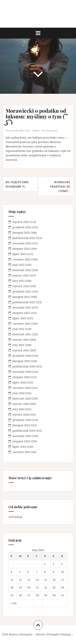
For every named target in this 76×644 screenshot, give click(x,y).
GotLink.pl (15, 517)
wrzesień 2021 (22, 307)
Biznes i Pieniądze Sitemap (53, 634)
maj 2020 (18, 393)
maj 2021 (18, 329)
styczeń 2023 (21, 222)
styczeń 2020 (21, 414)
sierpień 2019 (21, 441)
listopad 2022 (21, 233)
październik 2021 (24, 302)
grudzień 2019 (22, 420)
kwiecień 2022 (22, 270)
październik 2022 (24, 238)
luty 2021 (18, 345)
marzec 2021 (21, 340)
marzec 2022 (21, 275)
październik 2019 (24, 431)
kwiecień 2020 (22, 398)
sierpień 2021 (21, 313)
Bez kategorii (49, 130)
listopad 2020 (21, 361)
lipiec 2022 (19, 254)
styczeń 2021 (21, 350)
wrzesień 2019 (22, 436)
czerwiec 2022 (22, 259)
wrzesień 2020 (22, 372)
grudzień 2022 (22, 227)
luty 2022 (18, 281)
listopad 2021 (21, 297)
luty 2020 (18, 409)
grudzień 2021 (22, 291)
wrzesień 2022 (22, 243)
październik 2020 (24, 366)
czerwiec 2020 (22, 388)
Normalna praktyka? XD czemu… (60, 186)
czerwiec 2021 (22, 323)
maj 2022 (18, 265)
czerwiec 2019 (22, 452)
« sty (13, 603)
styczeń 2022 (21, 286)
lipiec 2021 (19, 318)
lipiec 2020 (19, 382)
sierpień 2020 (21, 377)
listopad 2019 (21, 425)
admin (36, 130)
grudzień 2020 (22, 356)
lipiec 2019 (19, 447)
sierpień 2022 (21, 249)
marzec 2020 (21, 404)
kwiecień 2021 (22, 334)
